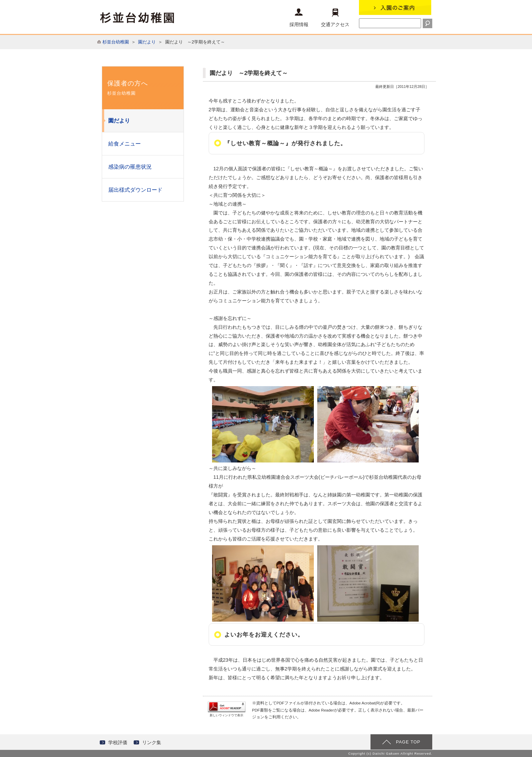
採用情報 (299, 18)
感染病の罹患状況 (130, 167)
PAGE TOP (408, 742)
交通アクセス (335, 18)
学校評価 (118, 742)
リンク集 (152, 742)
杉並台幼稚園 (116, 42)
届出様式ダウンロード (135, 190)
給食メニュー (125, 144)
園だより (147, 42)
